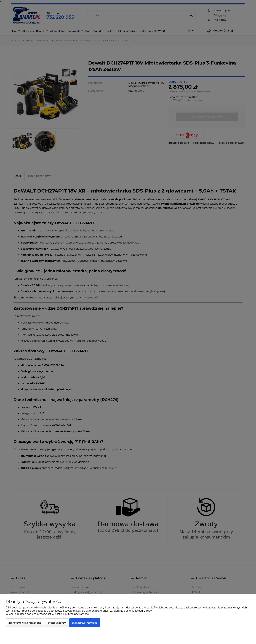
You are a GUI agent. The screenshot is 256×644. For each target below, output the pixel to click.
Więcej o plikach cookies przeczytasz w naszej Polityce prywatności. (48, 614)
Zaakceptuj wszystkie (85, 623)
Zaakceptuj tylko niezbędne (25, 623)
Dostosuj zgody (57, 623)
